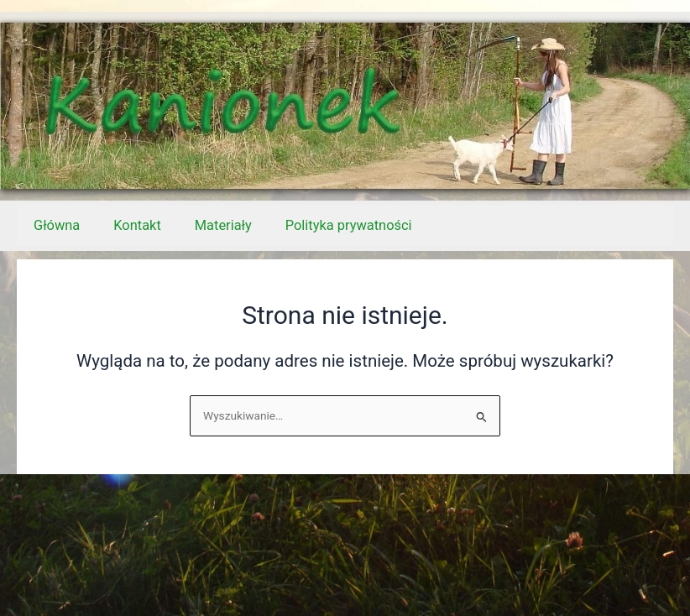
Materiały (223, 225)
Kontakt (137, 225)
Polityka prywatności (349, 225)
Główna (57, 225)
